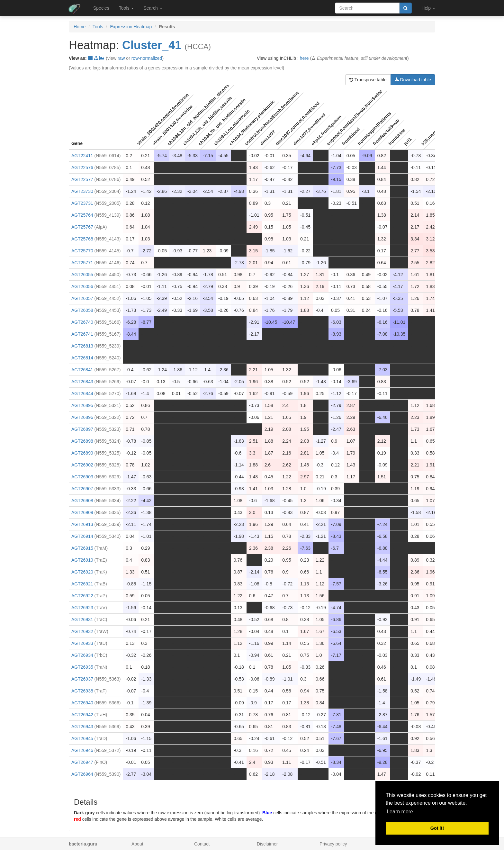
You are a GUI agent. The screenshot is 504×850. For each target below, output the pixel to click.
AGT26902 (82, 465)
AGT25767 (82, 227)
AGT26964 (82, 774)
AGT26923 (82, 608)
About (137, 844)
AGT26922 (82, 596)
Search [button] (153, 8)
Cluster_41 (152, 45)
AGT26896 (82, 417)
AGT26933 (82, 643)
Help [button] (428, 8)
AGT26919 (82, 560)
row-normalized (147, 58)
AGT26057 (82, 298)
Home (80, 27)
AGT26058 (82, 310)
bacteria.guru (83, 844)
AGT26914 (82, 536)
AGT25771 (82, 263)
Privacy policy (333, 844)
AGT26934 (82, 655)
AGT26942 (82, 715)
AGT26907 (82, 489)
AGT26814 (82, 358)
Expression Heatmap (131, 27)
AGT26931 (82, 619)
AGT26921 (82, 584)
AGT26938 (82, 691)
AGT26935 (82, 667)
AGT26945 (82, 738)
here (304, 58)
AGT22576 (82, 167)
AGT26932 (82, 631)
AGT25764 (82, 215)
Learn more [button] (400, 812)
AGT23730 (82, 191)
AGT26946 (82, 750)
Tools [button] (126, 8)
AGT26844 (82, 393)
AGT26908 (82, 501)
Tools (98, 27)
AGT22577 (82, 179)
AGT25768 (82, 239)
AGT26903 (82, 477)
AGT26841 (82, 370)
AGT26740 (82, 322)
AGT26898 (82, 441)
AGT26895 (82, 405)
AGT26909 (82, 512)
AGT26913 (82, 524)
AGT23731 (82, 203)
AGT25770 (82, 251)
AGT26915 (82, 548)
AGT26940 (82, 703)
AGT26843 (82, 382)
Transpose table (368, 80)
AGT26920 (82, 572)
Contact (202, 844)
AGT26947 (82, 762)
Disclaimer (267, 844)
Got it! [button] (437, 828)
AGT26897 (82, 429)
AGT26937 (82, 679)
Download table (413, 80)
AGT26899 (82, 453)
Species (101, 8)
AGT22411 (82, 156)
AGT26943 (82, 727)
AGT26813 (82, 346)
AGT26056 (82, 286)
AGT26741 (82, 334)
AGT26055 (82, 275)
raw (121, 58)
